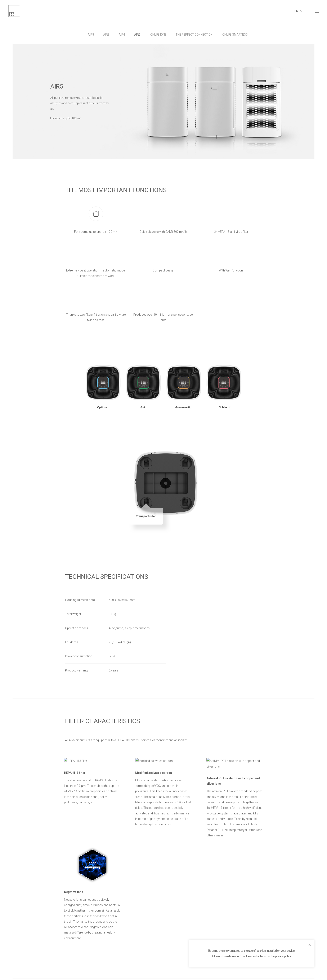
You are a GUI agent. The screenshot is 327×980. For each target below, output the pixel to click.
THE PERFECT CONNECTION (194, 35)
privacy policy (283, 956)
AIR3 (106, 35)
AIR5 (137, 35)
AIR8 (91, 35)
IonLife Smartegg (235, 35)
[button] (159, 164)
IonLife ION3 (158, 35)
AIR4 (122, 35)
